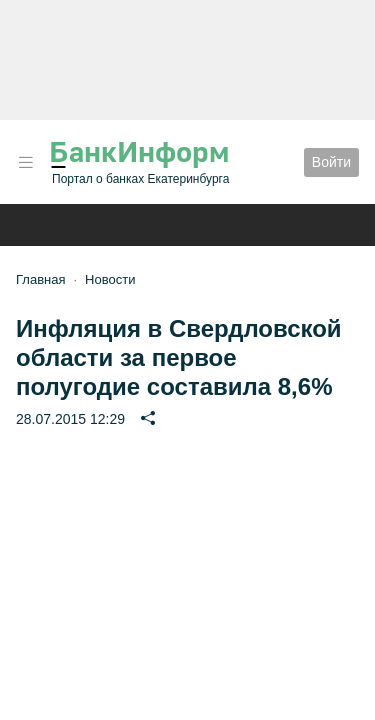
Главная (40, 279)
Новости (110, 279)
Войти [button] (331, 162)
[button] (26, 162)
